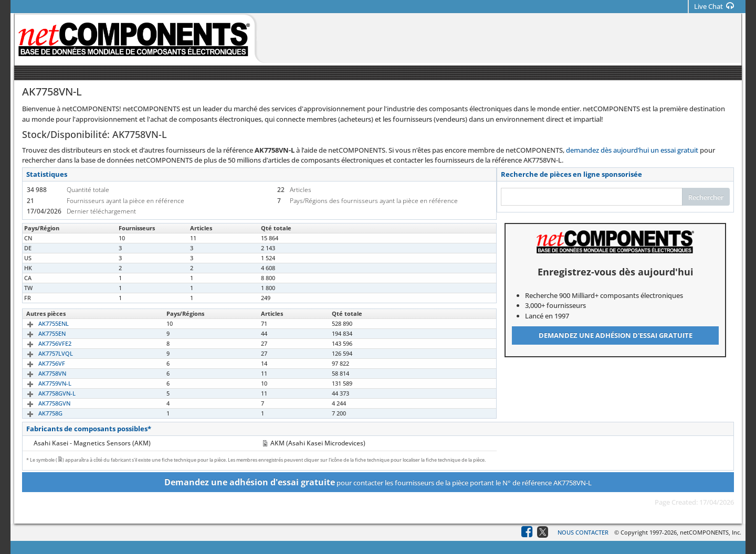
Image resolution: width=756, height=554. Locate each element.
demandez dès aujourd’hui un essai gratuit (632, 150)
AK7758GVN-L (45, 393)
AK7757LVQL (44, 353)
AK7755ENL (41, 323)
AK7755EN (40, 333)
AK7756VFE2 (43, 343)
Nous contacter (583, 532)
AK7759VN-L (43, 383)
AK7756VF (40, 363)
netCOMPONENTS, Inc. (711, 532)
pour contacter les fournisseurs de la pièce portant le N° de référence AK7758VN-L (378, 482)
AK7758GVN (42, 403)
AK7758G (38, 413)
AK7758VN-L (43, 238)
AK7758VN (40, 373)
